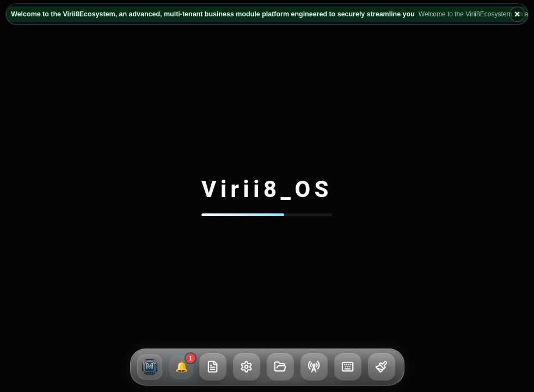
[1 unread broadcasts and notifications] (181, 367)
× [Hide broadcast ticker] (517, 14)
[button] (150, 367)
